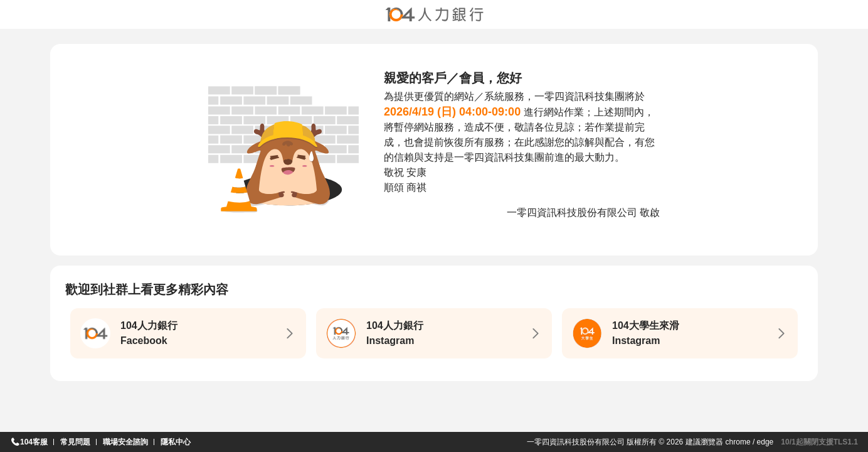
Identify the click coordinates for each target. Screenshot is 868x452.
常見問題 (75, 442)
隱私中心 (176, 442)
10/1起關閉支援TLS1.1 (819, 442)
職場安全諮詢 (125, 442)
